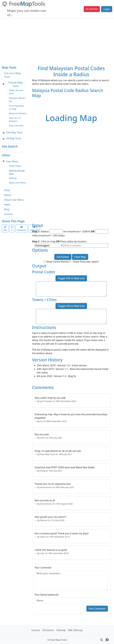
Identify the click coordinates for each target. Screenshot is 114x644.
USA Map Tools (14, 132)
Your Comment (43, 568)
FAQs (7, 190)
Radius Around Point (16, 92)
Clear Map (80, 257)
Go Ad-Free (92, 9)
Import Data (15, 166)
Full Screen (63, 257)
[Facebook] (107, 640)
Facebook (21, 229)
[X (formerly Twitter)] (101, 640)
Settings (13, 178)
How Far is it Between (15, 120)
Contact (8, 214)
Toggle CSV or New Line (71, 278)
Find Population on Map (17, 107)
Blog (7, 209)
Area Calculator (16, 126)
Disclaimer (48, 630)
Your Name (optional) (46, 595)
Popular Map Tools (15, 84)
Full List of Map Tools (13, 75)
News (7, 205)
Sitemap (61, 630)
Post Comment (97, 609)
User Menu (12, 161)
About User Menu (18, 183)
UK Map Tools (14, 138)
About (7, 195)
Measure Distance (18, 113)
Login (107, 9)
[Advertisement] (57, 41)
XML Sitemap (75, 630)
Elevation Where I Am (17, 100)
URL (5, 229)
